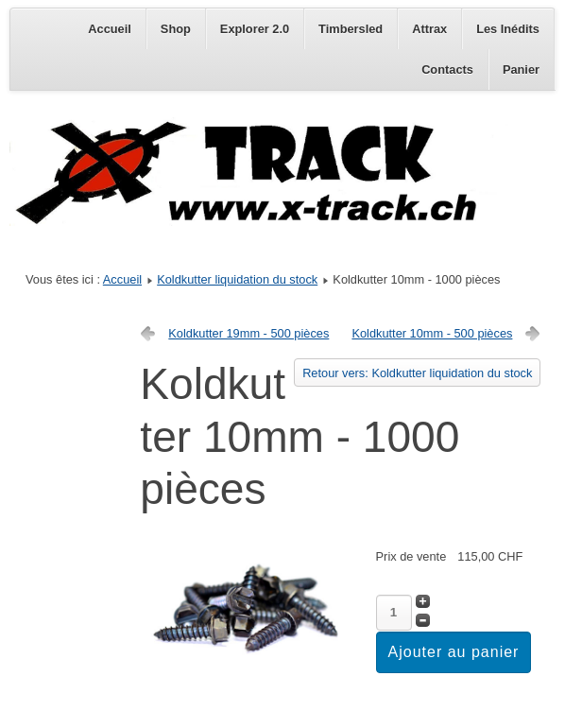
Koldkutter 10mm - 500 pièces (432, 333)
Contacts (447, 69)
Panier (521, 69)
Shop (176, 29)
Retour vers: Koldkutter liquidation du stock (417, 373)
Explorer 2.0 (255, 29)
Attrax (429, 29)
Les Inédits (508, 29)
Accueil (110, 29)
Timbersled (351, 29)
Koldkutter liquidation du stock (237, 279)
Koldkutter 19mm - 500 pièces (248, 333)
